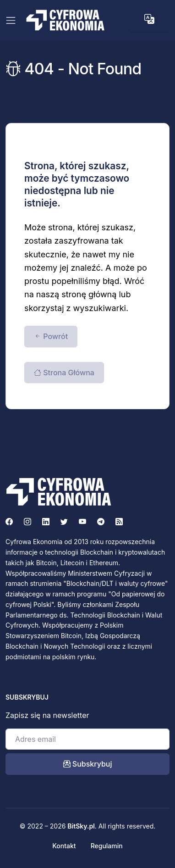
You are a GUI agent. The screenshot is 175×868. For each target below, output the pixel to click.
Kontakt (64, 846)
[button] (149, 19)
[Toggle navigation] (11, 20)
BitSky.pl (81, 826)
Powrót (51, 336)
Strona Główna (64, 373)
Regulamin (107, 846)
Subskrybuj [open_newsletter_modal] (88, 764)
